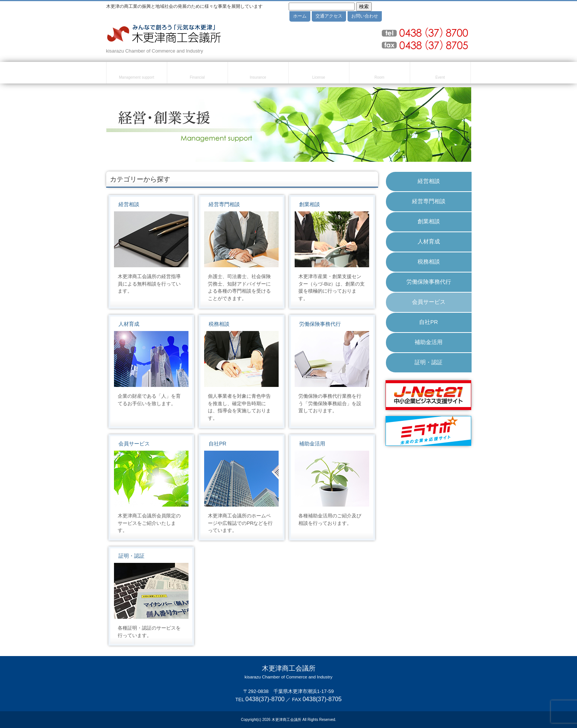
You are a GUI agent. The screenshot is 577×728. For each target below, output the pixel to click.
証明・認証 (131, 556)
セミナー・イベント (440, 74)
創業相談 (310, 204)
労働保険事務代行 (320, 324)
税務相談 (219, 324)
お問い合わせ (365, 16)
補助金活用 (312, 444)
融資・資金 (197, 74)
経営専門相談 (224, 204)
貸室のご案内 (380, 74)
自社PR (217, 444)
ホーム (300, 16)
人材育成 (129, 324)
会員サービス (134, 444)
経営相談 (129, 204)
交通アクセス (329, 16)
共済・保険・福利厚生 (258, 74)
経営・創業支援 (137, 74)
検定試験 (319, 74)
